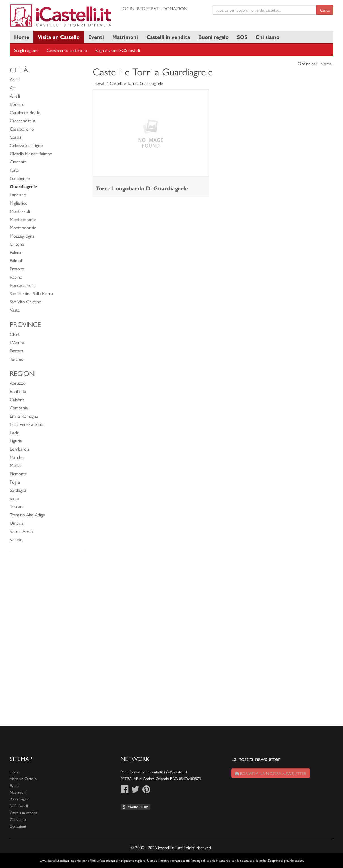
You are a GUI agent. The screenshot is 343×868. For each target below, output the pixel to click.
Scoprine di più (278, 860)
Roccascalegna (23, 285)
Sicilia (15, 498)
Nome (326, 63)
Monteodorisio (23, 227)
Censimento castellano (67, 50)
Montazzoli (20, 211)
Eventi (96, 37)
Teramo (17, 359)
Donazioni (175, 8)
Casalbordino (22, 129)
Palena (16, 252)
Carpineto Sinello (25, 112)
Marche (17, 457)
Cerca (325, 10)
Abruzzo (18, 383)
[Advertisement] (47, 641)
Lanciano (18, 195)
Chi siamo (268, 37)
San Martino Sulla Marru (31, 293)
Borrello (17, 104)
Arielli (15, 96)
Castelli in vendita (168, 37)
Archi (15, 79)
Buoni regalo (213, 37)
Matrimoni (125, 37)
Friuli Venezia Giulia (27, 424)
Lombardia (20, 449)
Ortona (17, 244)
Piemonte (18, 473)
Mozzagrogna (22, 236)
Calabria (17, 399)
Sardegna (18, 490)
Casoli (15, 137)
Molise (16, 465)
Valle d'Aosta (21, 531)
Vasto (15, 310)
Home (22, 37)
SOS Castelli (19, 806)
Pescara (17, 351)
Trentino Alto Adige (27, 515)
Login (127, 8)
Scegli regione (26, 50)
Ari (13, 88)
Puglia (15, 482)
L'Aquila (17, 342)
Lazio (15, 432)
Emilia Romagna (24, 416)
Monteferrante (23, 219)
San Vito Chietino (26, 301)
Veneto (16, 539)
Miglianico (19, 203)
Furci (14, 170)
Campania (19, 408)
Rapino (16, 277)
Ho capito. (296, 860)
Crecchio (18, 162)
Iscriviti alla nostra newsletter (271, 773)
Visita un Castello (59, 37)
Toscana (17, 506)
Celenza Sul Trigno (26, 145)
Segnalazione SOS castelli (118, 50)
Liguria (16, 441)
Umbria (17, 523)
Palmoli (16, 260)
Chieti (15, 334)
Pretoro (17, 269)
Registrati (148, 8)
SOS (242, 37)
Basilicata (18, 391)
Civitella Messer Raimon (31, 153)
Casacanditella (23, 120)
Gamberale (20, 178)
